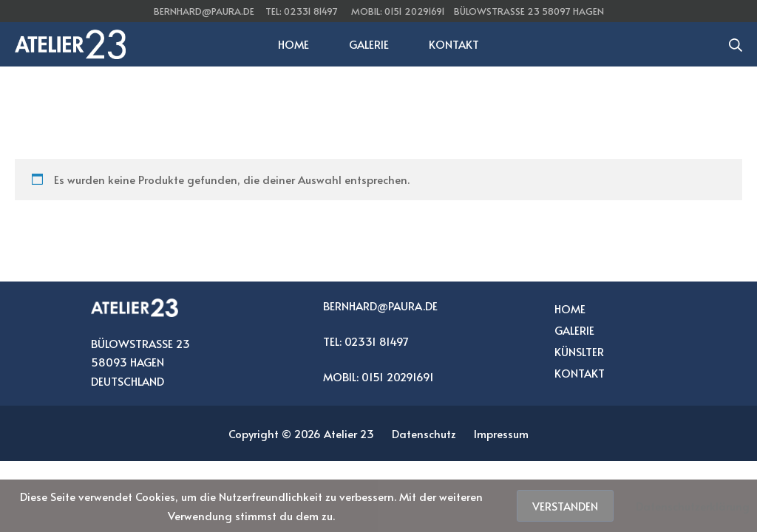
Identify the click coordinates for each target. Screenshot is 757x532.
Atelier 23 (349, 433)
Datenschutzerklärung (693, 506)
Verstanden (565, 506)
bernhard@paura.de (204, 11)
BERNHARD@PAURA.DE (380, 306)
